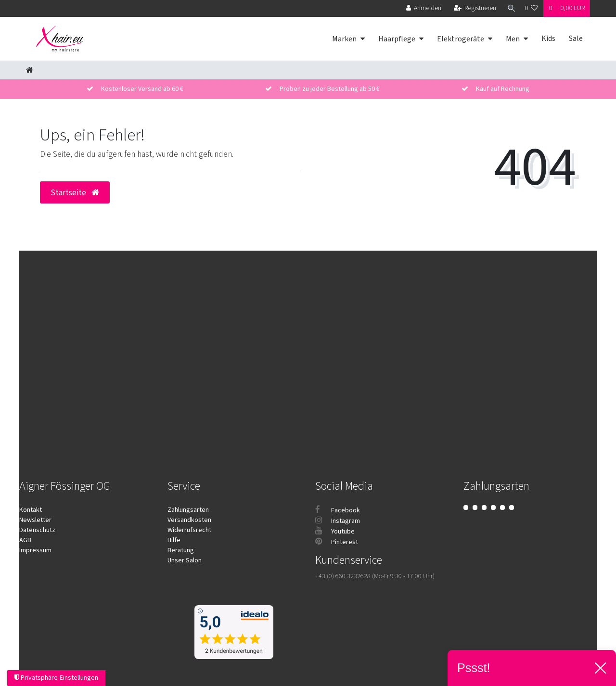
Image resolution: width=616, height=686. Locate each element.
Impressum (35, 550)
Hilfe (174, 540)
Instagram (338, 521)
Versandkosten (189, 520)
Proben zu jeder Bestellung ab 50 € (330, 89)
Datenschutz (37, 530)
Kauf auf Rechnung (503, 89)
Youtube (335, 532)
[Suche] (510, 8)
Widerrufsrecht (189, 530)
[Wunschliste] (531, 8)
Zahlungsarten (188, 510)
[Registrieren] (473, 8)
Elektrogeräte (461, 39)
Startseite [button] (75, 193)
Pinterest (337, 542)
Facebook (338, 510)
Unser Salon (185, 560)
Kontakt (31, 510)
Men (513, 39)
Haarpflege (397, 39)
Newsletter (35, 520)
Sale (576, 38)
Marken (344, 39)
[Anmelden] (422, 8)
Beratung (181, 550)
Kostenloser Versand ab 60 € (142, 89)
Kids (548, 38)
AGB (25, 540)
